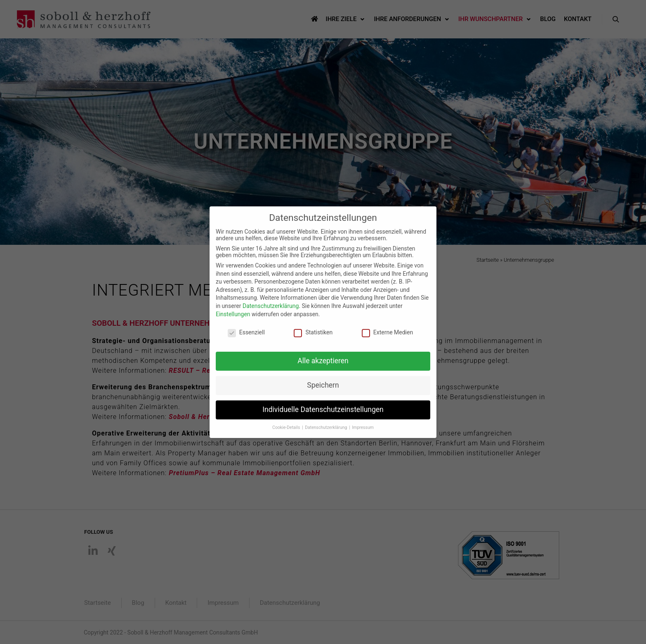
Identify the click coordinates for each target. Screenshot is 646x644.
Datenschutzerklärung (271, 299)
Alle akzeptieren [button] (323, 354)
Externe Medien (387, 326)
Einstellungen (233, 307)
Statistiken (313, 326)
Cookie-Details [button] (287, 421)
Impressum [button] (363, 421)
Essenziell (246, 326)
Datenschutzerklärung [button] (327, 421)
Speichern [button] (323, 379)
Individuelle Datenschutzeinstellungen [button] (323, 403)
